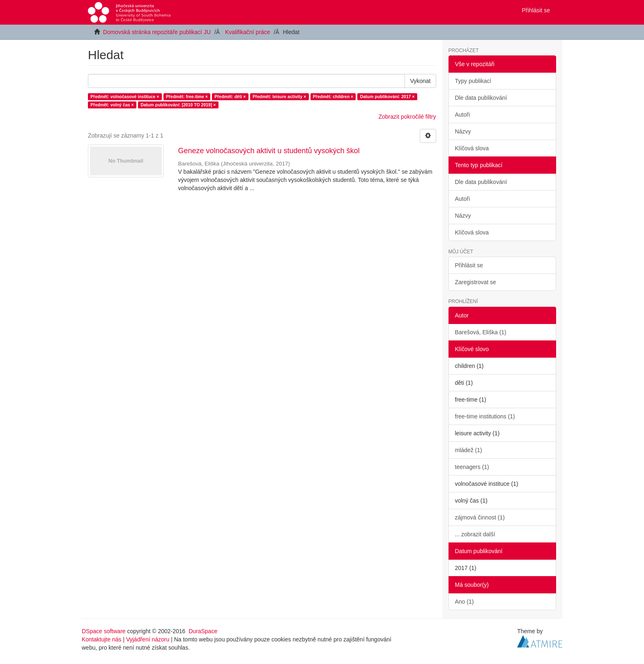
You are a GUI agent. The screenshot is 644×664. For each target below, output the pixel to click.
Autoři (463, 115)
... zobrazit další (475, 534)
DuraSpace (203, 631)
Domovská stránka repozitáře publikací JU (157, 32)
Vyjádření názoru (148, 639)
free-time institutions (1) (485, 416)
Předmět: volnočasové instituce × (125, 96)
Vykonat (420, 81)
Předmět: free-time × (187, 96)
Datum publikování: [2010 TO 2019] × (178, 105)
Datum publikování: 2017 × (388, 96)
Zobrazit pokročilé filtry (407, 117)
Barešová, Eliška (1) (481, 332)
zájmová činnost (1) (480, 517)
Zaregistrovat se (476, 282)
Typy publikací (473, 81)
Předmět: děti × (230, 96)
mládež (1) (469, 450)
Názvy (463, 131)
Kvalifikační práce (248, 32)
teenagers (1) (472, 467)
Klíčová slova (472, 148)
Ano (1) (465, 602)
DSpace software (104, 631)
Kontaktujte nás (102, 639)
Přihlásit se (469, 265)
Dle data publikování (481, 98)
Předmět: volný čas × (112, 105)
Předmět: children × (333, 96)
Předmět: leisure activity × (279, 96)
